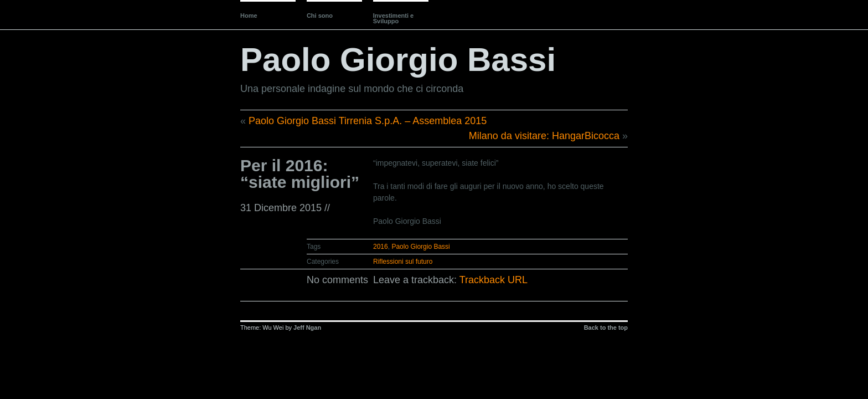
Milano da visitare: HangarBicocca (544, 136)
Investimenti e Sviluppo (393, 18)
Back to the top (606, 328)
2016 (381, 247)
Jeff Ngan (307, 328)
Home (249, 16)
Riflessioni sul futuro (403, 262)
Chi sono (320, 16)
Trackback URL (494, 280)
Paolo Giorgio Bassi (398, 60)
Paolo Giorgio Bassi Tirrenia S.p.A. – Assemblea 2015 (368, 121)
